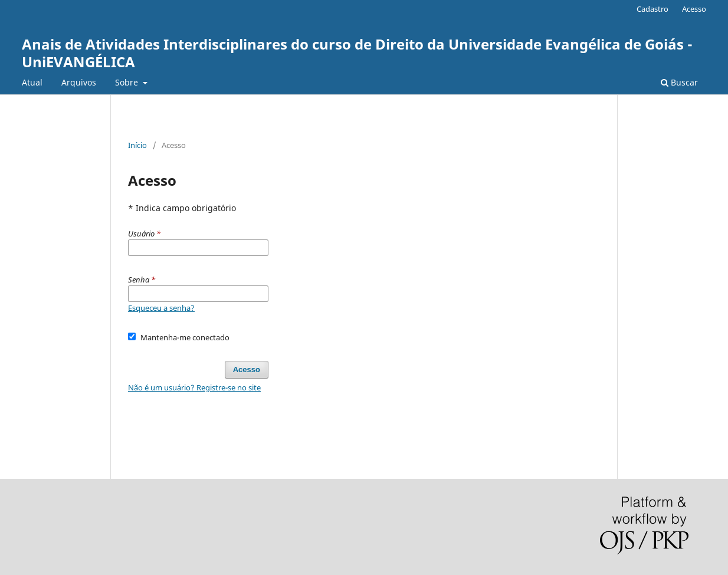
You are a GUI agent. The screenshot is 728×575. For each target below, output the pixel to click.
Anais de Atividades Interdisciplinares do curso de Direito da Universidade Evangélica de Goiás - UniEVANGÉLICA (357, 53)
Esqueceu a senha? (161, 308)
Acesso (694, 9)
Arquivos (79, 82)
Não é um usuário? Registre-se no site (194, 387)
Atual (32, 82)
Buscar (679, 82)
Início (137, 145)
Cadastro (652, 9)
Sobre (128, 82)
